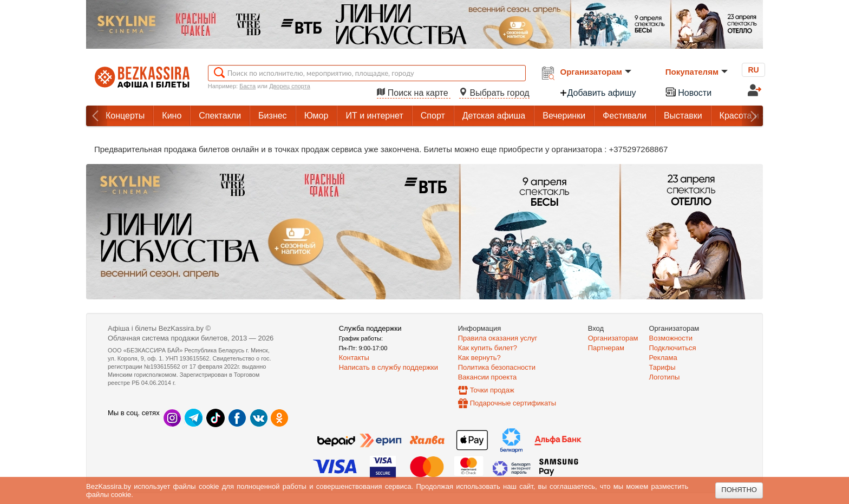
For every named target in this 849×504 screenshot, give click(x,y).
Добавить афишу (598, 93)
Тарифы (662, 367)
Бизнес (273, 116)
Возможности (671, 338)
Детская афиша (494, 116)
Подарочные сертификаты (513, 403)
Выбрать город (494, 93)
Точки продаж (492, 390)
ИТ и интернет (374, 116)
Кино (172, 116)
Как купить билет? (488, 348)
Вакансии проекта (488, 377)
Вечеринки (564, 116)
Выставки (683, 116)
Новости (688, 92)
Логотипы (665, 377)
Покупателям (697, 72)
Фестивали (625, 116)
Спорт (433, 116)
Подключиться (673, 348)
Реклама (663, 358)
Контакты (354, 358)
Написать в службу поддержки (388, 367)
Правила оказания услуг (498, 338)
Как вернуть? (479, 358)
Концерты (125, 116)
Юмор (316, 116)
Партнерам (606, 348)
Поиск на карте (414, 93)
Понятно (739, 490)
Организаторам (596, 72)
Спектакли (220, 116)
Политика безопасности (497, 367)
